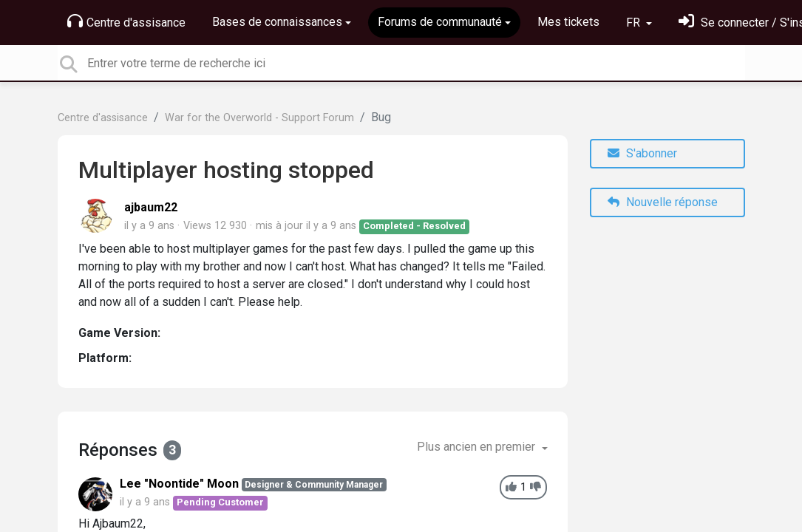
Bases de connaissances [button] (277, 22)
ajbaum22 (151, 207)
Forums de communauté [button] (440, 22)
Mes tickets (568, 22)
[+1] (511, 487)
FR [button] (635, 23)
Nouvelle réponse (663, 202)
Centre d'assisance (126, 21)
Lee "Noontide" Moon (179, 484)
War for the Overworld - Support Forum (259, 118)
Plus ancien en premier (478, 447)
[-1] (536, 487)
